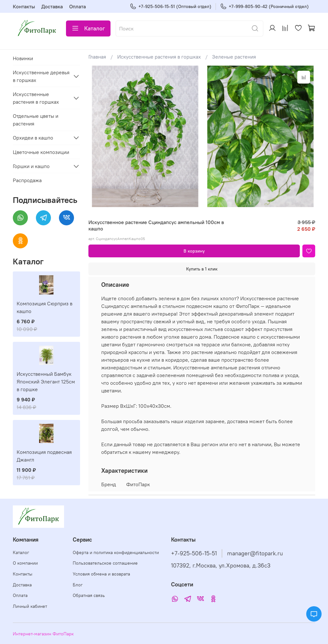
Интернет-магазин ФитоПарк (43, 634)
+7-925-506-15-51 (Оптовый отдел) (171, 7)
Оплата (78, 6)
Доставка (52, 6)
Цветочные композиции (41, 152)
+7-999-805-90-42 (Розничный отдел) (264, 7)
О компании (25, 563)
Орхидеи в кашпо (33, 138)
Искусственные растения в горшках (159, 57)
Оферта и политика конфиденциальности (116, 552)
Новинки (23, 58)
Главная (97, 57)
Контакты (24, 6)
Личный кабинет (30, 606)
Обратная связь (89, 595)
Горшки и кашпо (31, 166)
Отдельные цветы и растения (36, 120)
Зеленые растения (234, 57)
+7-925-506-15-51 (194, 553)
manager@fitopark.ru (255, 553)
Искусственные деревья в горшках (41, 76)
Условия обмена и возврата (101, 574)
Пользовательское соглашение (105, 563)
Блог (78, 585)
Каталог (88, 28)
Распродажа (27, 180)
